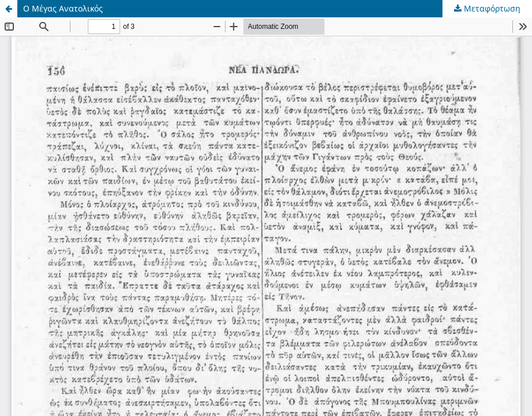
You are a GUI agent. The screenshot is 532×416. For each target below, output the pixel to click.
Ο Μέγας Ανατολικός (63, 8)
